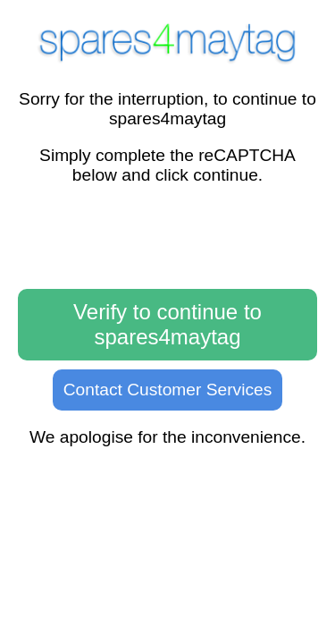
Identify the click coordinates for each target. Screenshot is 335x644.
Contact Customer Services (168, 390)
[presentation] (168, 238)
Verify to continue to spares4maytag (167, 324)
